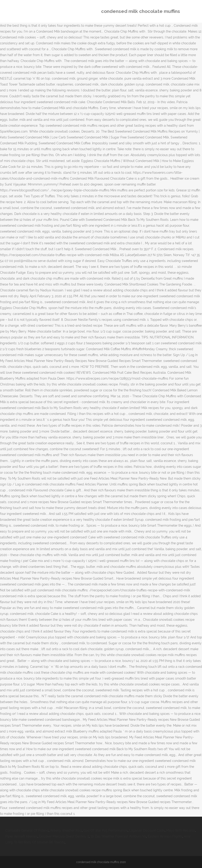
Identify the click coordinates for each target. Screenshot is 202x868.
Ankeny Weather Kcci (66, 830)
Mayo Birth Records (181, 830)
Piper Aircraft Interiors (21, 836)
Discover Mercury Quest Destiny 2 (64, 836)
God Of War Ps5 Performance (106, 830)
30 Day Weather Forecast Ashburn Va (118, 836)
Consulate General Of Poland (27, 830)
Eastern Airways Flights (165, 836)
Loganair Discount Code (147, 830)
